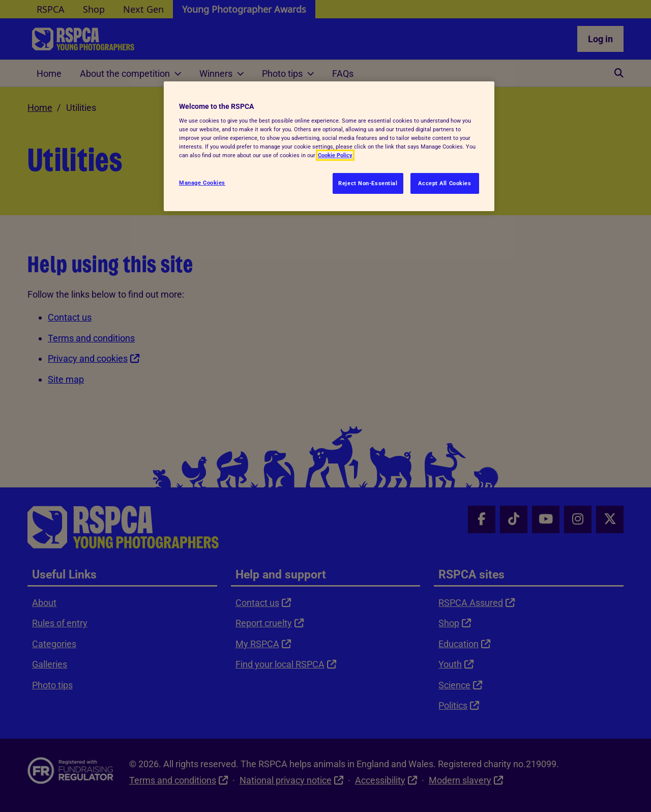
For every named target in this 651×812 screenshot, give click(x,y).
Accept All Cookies (445, 183)
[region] (329, 147)
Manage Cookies (202, 183)
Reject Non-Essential (368, 183)
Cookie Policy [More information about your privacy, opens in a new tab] (335, 155)
